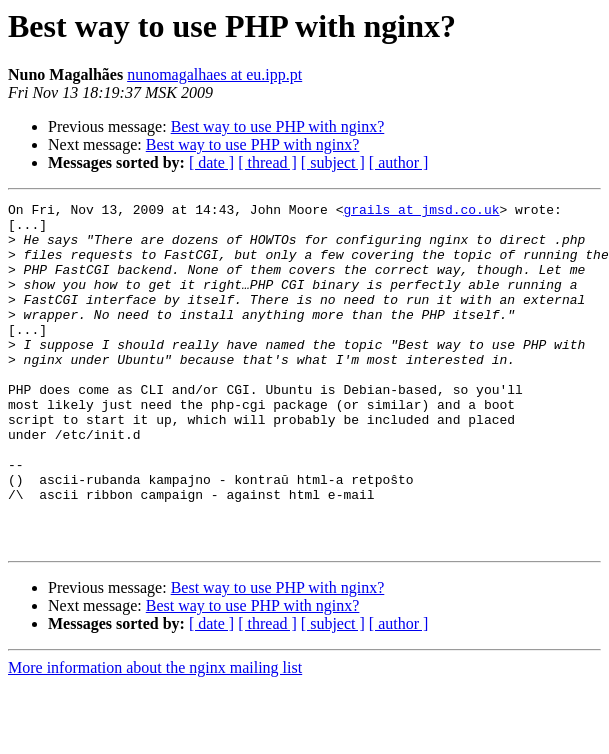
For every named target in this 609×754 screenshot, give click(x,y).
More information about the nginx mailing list (155, 736)
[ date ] (211, 162)
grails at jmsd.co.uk (421, 212)
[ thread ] (267, 162)
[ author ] (399, 162)
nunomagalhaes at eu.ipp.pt (214, 74)
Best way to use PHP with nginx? (278, 126)
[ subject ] (333, 162)
